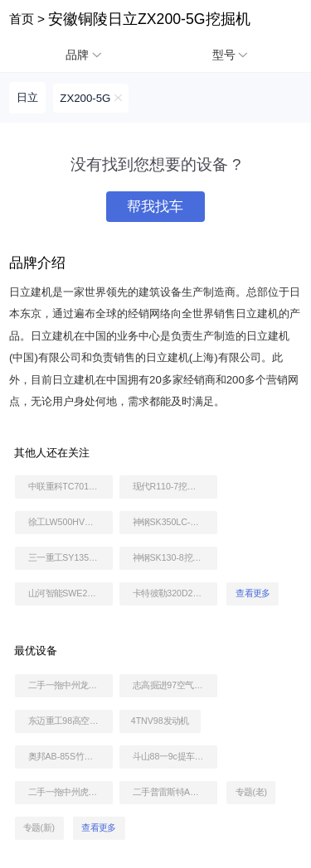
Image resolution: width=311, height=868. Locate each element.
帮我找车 (155, 207)
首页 (22, 19)
